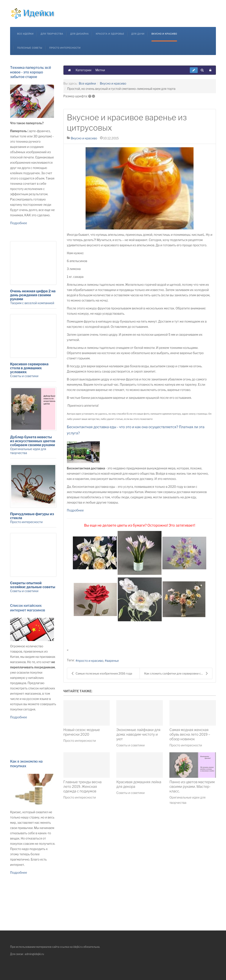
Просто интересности (65, 48)
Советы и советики (130, 745)
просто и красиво (91, 661)
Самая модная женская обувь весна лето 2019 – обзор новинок (190, 734)
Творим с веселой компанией (32, 303)
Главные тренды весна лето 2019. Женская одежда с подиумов (83, 787)
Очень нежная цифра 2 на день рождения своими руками (33, 295)
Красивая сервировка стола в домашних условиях (29, 368)
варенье (113, 661)
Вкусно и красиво (164, 34)
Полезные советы (30, 48)
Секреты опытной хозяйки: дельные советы (33, 585)
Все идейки (25, 34)
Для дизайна (80, 34)
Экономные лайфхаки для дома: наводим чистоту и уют (138, 734)
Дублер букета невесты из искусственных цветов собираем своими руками (33, 441)
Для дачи (138, 34)
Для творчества (52, 34)
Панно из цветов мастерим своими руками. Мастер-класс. (192, 787)
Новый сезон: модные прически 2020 (82, 732)
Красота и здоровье (110, 34)
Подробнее (75, 510)
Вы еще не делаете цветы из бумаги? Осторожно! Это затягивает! (140, 525)
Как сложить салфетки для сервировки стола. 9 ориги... (178, 673)
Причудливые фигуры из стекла (32, 516)
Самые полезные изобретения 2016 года (102, 673)
